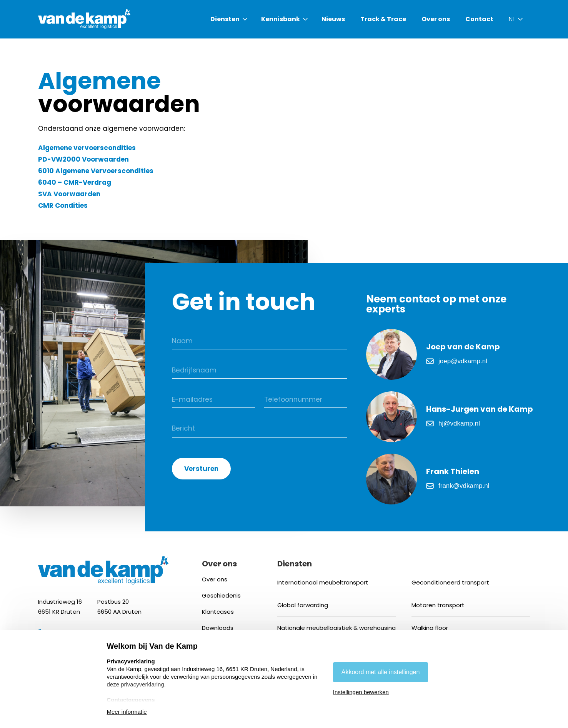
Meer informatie (127, 712)
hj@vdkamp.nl (459, 423)
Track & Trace (383, 19)
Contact (479, 19)
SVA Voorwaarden (69, 194)
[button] (230, 19)
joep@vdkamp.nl (463, 361)
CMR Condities (63, 205)
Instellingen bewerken (361, 692)
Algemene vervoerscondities (87, 148)
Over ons (436, 19)
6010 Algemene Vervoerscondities (96, 171)
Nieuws (333, 19)
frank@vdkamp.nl (464, 486)
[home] (84, 19)
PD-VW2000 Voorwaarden (83, 159)
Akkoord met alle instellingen (381, 672)
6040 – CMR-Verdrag (75, 182)
